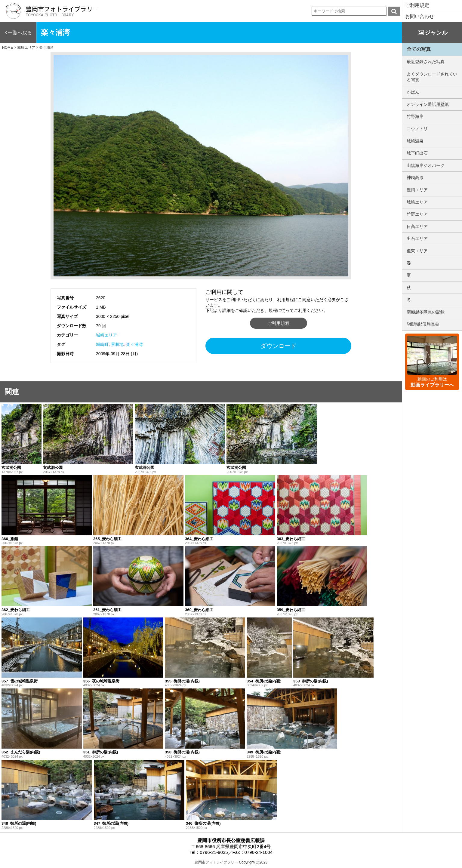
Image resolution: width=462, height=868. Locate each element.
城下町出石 (417, 153)
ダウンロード (279, 346)
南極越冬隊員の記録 (426, 312)
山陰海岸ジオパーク (426, 165)
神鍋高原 (415, 177)
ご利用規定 (417, 5)
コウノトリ (417, 129)
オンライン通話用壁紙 (428, 104)
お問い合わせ (420, 16)
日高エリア (417, 226)
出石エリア (417, 239)
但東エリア (417, 251)
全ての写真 (419, 49)
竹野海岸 (415, 116)
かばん (413, 92)
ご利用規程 (278, 323)
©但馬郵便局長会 (423, 324)
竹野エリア (417, 214)
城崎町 (102, 344)
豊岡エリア (417, 190)
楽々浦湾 (134, 344)
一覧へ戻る (20, 33)
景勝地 (117, 344)
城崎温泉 (415, 141)
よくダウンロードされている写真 (432, 77)
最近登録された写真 (426, 62)
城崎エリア (106, 335)
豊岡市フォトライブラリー (216, 862)
